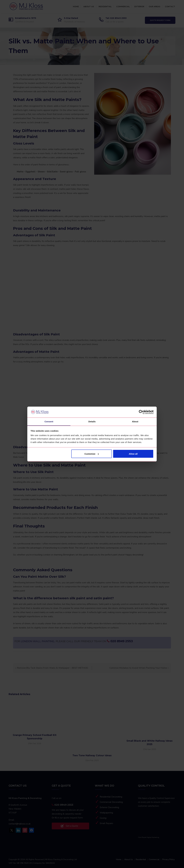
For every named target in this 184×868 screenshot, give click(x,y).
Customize (92, 454)
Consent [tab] (49, 422)
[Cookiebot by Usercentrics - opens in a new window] (141, 412)
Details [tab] (92, 422)
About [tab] (135, 422)
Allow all (133, 454)
